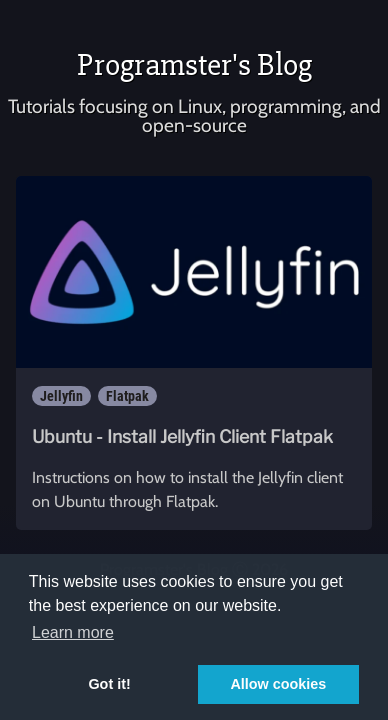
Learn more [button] (73, 632)
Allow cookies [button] (278, 684)
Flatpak (127, 396)
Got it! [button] (109, 684)
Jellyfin (61, 396)
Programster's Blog (194, 64)
